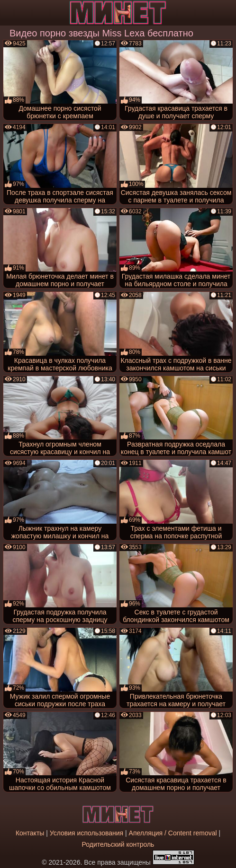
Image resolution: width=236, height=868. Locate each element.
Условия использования (86, 833)
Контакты (30, 833)
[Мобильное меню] (9, 13)
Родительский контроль (118, 844)
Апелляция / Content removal (173, 833)
